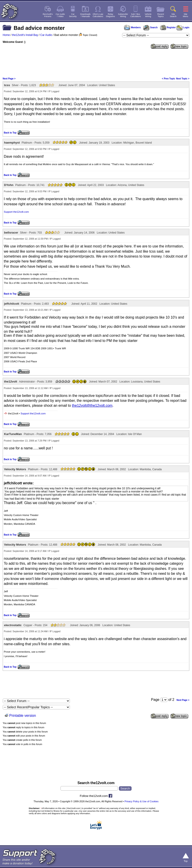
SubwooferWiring (123, 15)
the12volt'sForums (48, 15)
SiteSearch (173, 15)
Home (6, 35)
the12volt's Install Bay (25, 35)
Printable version (23, 716)
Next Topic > (183, 79)
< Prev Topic (169, 79)
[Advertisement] (96, 63)
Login (183, 27)
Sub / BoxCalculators (136, 15)
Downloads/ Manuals (85, 15)
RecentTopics (161, 15)
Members (132, 27)
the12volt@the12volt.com (92, 406)
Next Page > (9, 79)
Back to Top (10, 133)
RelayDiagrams (110, 15)
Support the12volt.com (16, 212)
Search (150, 27)
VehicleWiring (148, 15)
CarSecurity (73, 15)
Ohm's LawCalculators (98, 15)
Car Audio (46, 35)
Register (168, 27)
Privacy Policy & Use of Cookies (142, 801)
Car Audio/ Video (60, 15)
